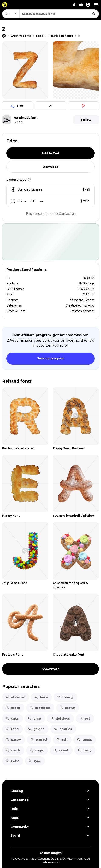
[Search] (94, 14)
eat (85, 718)
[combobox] (59, 14)
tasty (85, 750)
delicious (60, 718)
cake (12, 718)
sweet (61, 750)
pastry (13, 740)
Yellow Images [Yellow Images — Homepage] (51, 853)
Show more (50, 669)
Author (18, 122)
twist (12, 761)
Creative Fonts (76, 305)
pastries (63, 729)
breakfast (40, 708)
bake (41, 697)
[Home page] (4, 36)
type (35, 761)
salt (62, 740)
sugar (37, 750)
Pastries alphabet (83, 311)
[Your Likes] (81, 5)
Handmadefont (26, 118)
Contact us (67, 214)
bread (13, 708)
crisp (34, 718)
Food (91, 305)
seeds (84, 740)
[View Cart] (74, 5)
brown (67, 708)
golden (36, 729)
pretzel (39, 740)
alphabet (15, 697)
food (12, 729)
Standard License (82, 300)
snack (13, 750)
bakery (65, 697)
